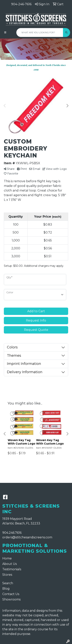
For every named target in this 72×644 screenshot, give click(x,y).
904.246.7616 (12, 533)
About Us (10, 564)
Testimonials (12, 569)
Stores (7, 575)
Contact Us (11, 594)
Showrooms (11, 599)
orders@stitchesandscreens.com (27, 537)
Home (7, 558)
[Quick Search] (40, 32)
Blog (6, 589)
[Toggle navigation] (5, 32)
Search (8, 583)
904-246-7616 (21, 4)
